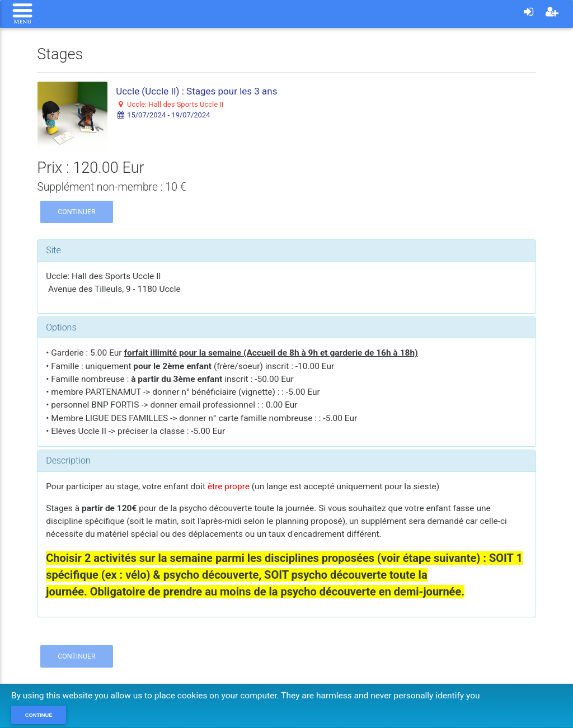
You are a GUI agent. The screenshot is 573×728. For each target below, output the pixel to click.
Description (68, 460)
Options (61, 327)
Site (53, 250)
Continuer (77, 212)
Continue (39, 715)
